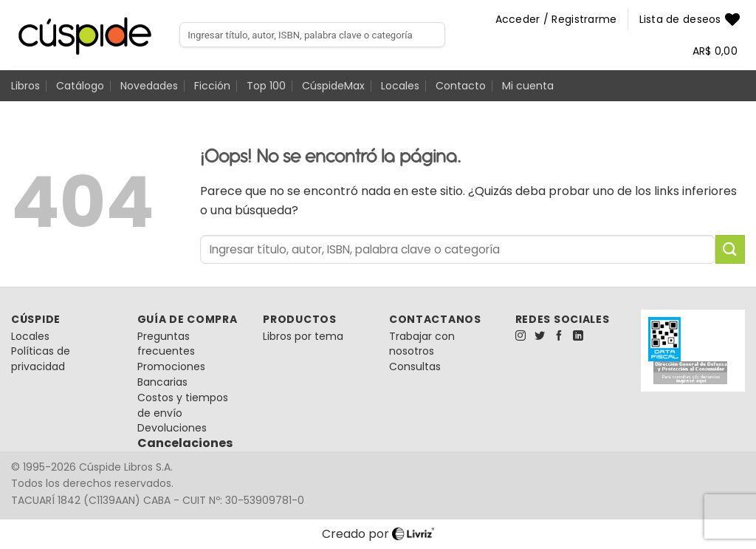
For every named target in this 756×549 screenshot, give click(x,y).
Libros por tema (303, 336)
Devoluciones (172, 428)
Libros (25, 86)
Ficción (212, 86)
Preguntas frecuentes (166, 344)
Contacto (461, 86)
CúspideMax (333, 86)
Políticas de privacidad (41, 359)
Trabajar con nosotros (422, 344)
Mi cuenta (528, 86)
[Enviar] (730, 249)
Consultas (415, 366)
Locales (400, 86)
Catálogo (80, 86)
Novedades (149, 86)
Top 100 (266, 86)
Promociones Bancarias (171, 374)
